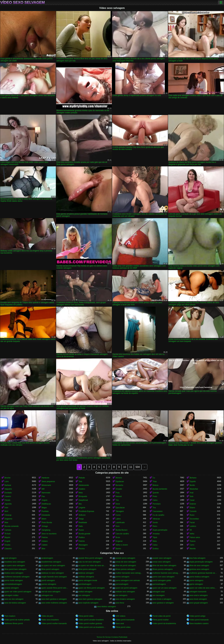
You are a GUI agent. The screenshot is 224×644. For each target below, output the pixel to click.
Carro (192, 545)
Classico (8, 549)
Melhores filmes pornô (14, 623)
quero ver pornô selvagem (126, 588)
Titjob (155, 537)
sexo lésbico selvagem (106, 607)
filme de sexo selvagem (199, 566)
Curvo (118, 515)
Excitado (8, 493)
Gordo (155, 523)
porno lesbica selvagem (199, 577)
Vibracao (156, 519)
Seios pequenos (48, 481)
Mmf (6, 511)
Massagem (83, 545)
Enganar (119, 541)
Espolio (193, 481)
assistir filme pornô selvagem (91, 558)
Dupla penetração (160, 530)
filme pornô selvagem (50, 569)
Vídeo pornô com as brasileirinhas (92, 627)
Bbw (43, 549)
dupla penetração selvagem (201, 562)
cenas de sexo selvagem (126, 562)
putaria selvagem (12, 588)
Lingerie (82, 508)
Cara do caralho (122, 534)
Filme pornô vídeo (86, 616)
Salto (81, 526)
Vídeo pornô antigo (197, 616)
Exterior (193, 504)
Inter (6, 508)
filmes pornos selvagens (163, 569)
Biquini (7, 537)
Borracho (119, 485)
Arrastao (156, 534)
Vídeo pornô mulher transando (54, 623)
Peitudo (82, 478)
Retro (155, 526)
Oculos (7, 545)
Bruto (118, 537)
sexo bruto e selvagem (162, 599)
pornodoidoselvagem (13, 584)
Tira (154, 508)
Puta (118, 493)
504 (138, 467)
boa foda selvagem (197, 558)
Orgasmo (8, 519)
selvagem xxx (47, 595)
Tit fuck (7, 534)
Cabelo (44, 545)
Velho (192, 534)
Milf (43, 489)
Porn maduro (10, 616)
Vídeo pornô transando (125, 620)
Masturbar (194, 489)
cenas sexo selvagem (162, 562)
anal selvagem (10, 558)
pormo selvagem (122, 577)
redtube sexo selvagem (125, 592)
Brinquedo (83, 496)
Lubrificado (120, 523)
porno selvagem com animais (128, 580)
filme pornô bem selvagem (15, 569)
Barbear (8, 485)
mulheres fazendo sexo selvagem (166, 573)
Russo (81, 530)
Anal (191, 493)
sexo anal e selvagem (199, 595)
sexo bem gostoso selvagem (90, 599)
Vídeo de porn (47, 616)
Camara (8, 530)
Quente (156, 493)
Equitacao (120, 481)
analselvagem (47, 558)
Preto (155, 496)
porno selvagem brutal (88, 580)
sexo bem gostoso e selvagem (54, 599)
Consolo (193, 511)
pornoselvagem (122, 584)
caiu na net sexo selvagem (90, 562)
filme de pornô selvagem (126, 566)
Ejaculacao (120, 508)
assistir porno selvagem (125, 558)
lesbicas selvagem (86, 573)
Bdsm (44, 519)
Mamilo (193, 549)
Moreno (119, 478)
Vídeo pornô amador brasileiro (91, 620)
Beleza (155, 485)
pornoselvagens (159, 584)
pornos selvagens (49, 584)
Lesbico (193, 526)
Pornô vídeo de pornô (162, 616)
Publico (82, 537)
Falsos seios (195, 537)
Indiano (45, 541)
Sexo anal (120, 623)
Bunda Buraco (121, 530)
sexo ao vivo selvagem (14, 599)
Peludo (7, 500)
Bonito (192, 485)
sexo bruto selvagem (198, 599)
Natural (119, 496)
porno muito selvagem (14, 580)
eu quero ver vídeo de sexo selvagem (92, 566)
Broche (7, 478)
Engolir (7, 541)
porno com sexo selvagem (163, 577)
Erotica (155, 549)
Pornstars (157, 504)
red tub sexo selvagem (51, 592)
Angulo (44, 500)
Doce (118, 504)
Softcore (82, 515)
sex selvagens (121, 595)
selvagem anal (159, 592)
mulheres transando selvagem (17, 577)
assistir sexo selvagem (162, 558)
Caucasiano (157, 511)
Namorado (46, 493)
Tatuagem (120, 511)
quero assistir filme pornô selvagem (55, 588)
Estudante (46, 515)
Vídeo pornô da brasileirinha (164, 623)
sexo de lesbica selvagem (15, 603)
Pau (43, 496)
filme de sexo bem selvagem (164, 566)
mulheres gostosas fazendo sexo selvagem (203, 573)
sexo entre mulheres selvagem (54, 603)
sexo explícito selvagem (88, 603)
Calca (155, 500)
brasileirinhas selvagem (51, 562)
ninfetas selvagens (86, 577)
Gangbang (46, 530)
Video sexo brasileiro (50, 620)
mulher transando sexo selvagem (129, 573)
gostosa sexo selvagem (199, 569)
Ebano (192, 508)
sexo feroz (120, 603)
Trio (117, 500)
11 (131, 467)
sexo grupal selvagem (199, 603)
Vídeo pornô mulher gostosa (90, 623)
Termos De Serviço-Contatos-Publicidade (112, 637)
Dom (118, 526)
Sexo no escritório (49, 534)
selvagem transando (198, 592)
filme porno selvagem (87, 569)
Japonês (8, 504)
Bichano (193, 478)
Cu (154, 478)
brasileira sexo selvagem (15, 562)
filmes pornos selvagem (125, 569)
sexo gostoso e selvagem (163, 603)
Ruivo (192, 515)
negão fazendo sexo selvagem (54, 577)
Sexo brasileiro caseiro (199, 623)
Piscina (82, 549)
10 (125, 467)
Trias (155, 481)
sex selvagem (84, 595)
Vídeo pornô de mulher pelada (17, 620)
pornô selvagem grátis (162, 580)
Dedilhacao (46, 504)
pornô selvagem (48, 580)
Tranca (192, 541)
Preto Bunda (47, 523)
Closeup (8, 515)
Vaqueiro (8, 489)
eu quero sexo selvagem (15, 566)
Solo (191, 496)
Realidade (83, 523)
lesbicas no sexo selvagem (53, 573)
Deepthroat (83, 500)
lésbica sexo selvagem (14, 573)
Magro (44, 508)
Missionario (46, 485)
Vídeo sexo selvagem (23, 2)
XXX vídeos (120, 616)
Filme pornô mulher (161, 620)
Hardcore (45, 478)
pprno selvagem (196, 584)
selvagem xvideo (11, 595)
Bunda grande (84, 534)
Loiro (7, 481)
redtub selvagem (85, 592)
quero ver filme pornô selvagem (92, 588)
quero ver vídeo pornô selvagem (18, 592)
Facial (192, 523)
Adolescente (84, 485)
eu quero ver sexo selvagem (53, 566)
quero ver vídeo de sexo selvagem (203, 588)
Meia (81, 493)
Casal (192, 500)
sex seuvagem (159, 595)
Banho (118, 549)
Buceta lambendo (160, 489)
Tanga (81, 519)
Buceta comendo (12, 526)
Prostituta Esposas (86, 511)
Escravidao (194, 519)
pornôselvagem (85, 584)
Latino (118, 519)
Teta (80, 481)
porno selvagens (196, 580)
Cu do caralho (158, 515)
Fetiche (45, 537)
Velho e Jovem (122, 545)
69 (191, 530)
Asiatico (82, 489)
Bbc (80, 504)
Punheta (45, 511)
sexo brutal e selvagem (125, 599)
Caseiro (8, 496)
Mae (6, 523)
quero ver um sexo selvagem (165, 588)
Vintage (45, 526)
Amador (119, 489)
